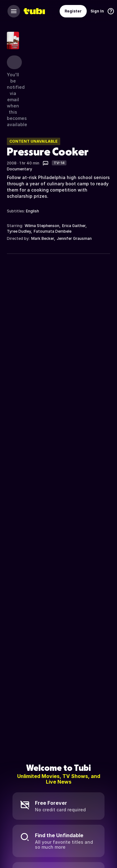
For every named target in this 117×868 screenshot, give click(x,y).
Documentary (19, 169)
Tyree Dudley (19, 231)
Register (73, 11)
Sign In (97, 11)
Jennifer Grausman (74, 238)
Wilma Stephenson (42, 226)
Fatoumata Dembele (53, 231)
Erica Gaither (74, 226)
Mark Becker (43, 238)
